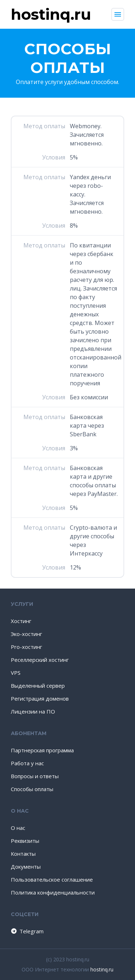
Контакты (23, 854)
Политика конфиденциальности (53, 892)
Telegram (27, 931)
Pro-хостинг (26, 647)
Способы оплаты (32, 789)
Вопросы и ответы (35, 776)
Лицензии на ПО (33, 711)
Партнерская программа (42, 750)
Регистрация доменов (40, 698)
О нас (18, 828)
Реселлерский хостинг (40, 660)
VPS (16, 673)
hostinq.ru (102, 969)
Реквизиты (25, 841)
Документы (26, 867)
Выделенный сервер (38, 686)
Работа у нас (27, 763)
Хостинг (21, 621)
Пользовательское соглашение (52, 879)
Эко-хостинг (26, 634)
